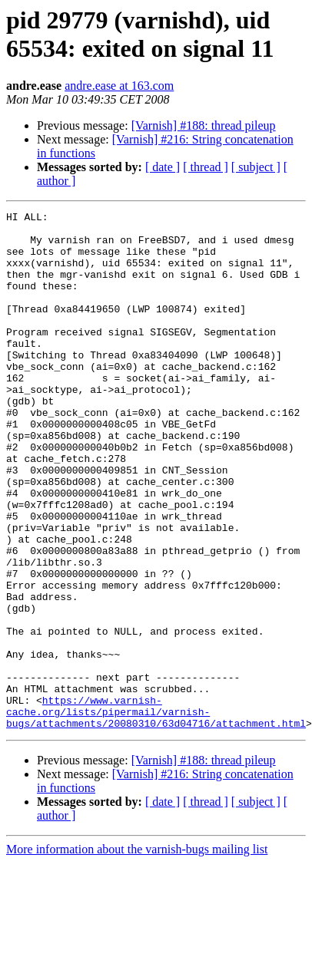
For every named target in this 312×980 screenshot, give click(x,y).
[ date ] (163, 167)
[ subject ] (256, 167)
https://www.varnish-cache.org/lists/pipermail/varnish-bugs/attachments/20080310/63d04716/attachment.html (156, 813)
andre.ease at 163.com (119, 86)
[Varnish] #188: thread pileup (204, 125)
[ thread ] (206, 167)
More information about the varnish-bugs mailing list (137, 953)
